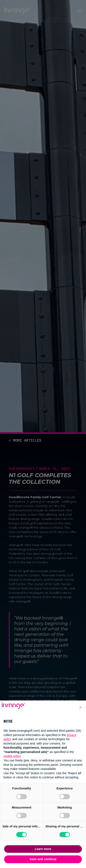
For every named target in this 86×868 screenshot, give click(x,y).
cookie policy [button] (12, 756)
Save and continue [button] (43, 859)
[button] (80, 707)
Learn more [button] (43, 849)
